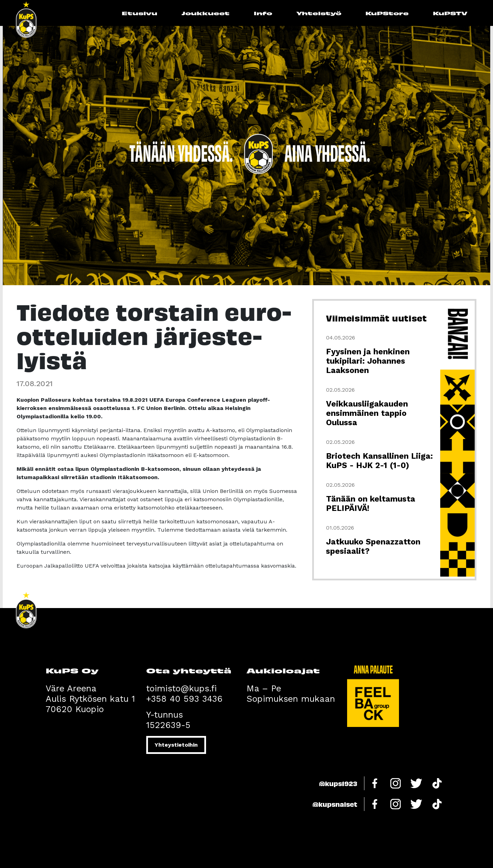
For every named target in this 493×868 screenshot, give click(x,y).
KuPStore (387, 13)
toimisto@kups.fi (182, 688)
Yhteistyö (319, 13)
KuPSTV (450, 13)
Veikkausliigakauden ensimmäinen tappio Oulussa (367, 413)
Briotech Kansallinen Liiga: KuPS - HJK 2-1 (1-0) (379, 461)
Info (263, 13)
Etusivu (139, 13)
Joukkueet (206, 13)
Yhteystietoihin (176, 745)
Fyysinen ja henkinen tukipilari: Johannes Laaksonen (368, 361)
